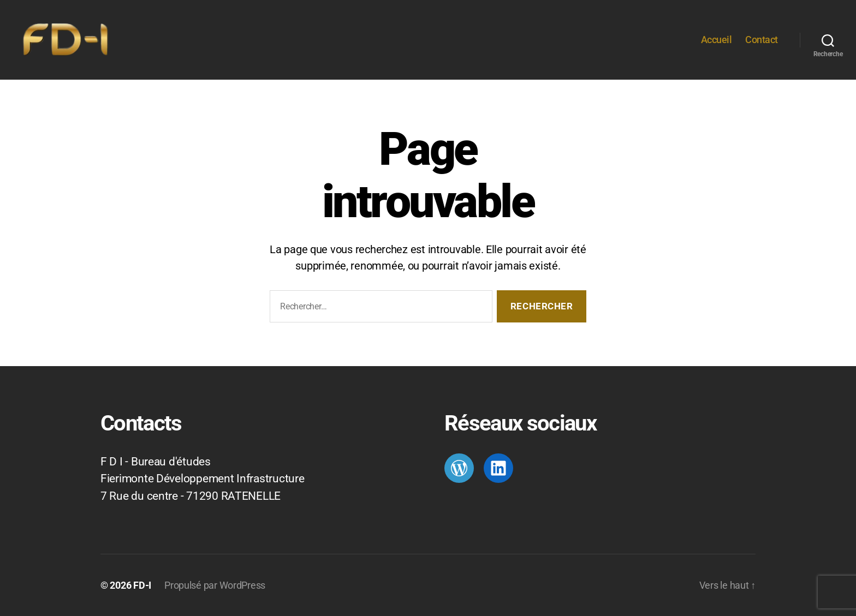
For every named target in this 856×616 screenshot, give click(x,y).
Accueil (717, 40)
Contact (762, 40)
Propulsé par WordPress (215, 585)
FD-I (142, 585)
